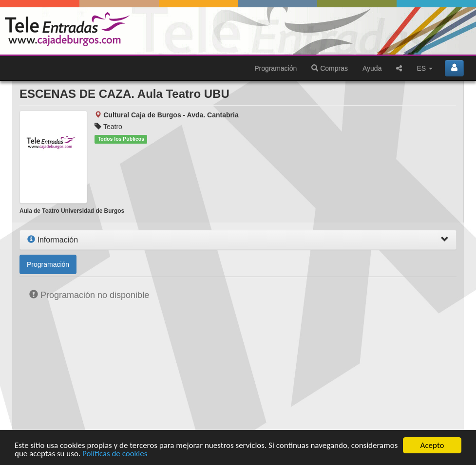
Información (53, 240)
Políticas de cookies (115, 454)
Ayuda (372, 68)
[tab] (238, 240)
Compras (330, 68)
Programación (276, 68)
